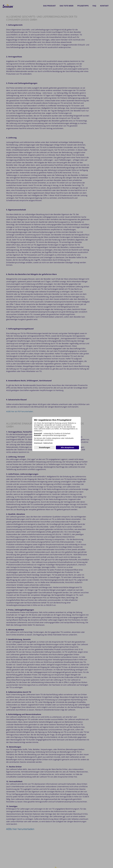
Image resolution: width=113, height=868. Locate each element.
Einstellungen (45, 447)
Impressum (38, 443)
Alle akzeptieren (67, 447)
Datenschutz (48, 443)
